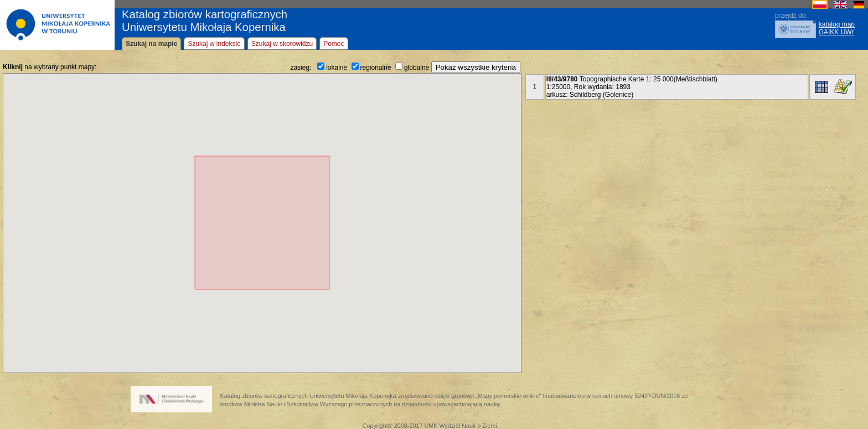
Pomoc (334, 44)
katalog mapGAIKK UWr (837, 28)
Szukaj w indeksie (214, 44)
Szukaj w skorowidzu (282, 44)
